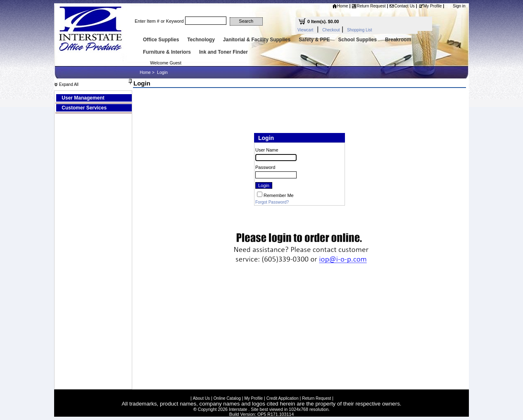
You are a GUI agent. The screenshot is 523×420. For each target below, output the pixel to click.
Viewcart (305, 30)
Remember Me (279, 195)
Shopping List (360, 30)
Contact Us (402, 6)
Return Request (368, 6)
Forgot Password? (272, 202)
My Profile (430, 6)
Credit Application (283, 397)
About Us (201, 397)
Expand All (66, 84)
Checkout (331, 30)
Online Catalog (227, 397)
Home (340, 6)
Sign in (459, 6)
